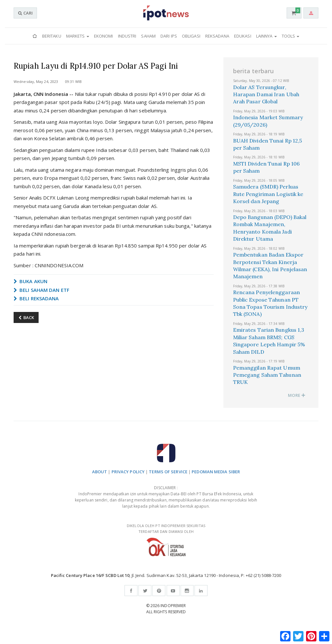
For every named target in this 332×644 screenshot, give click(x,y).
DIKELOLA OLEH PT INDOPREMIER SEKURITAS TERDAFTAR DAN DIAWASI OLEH (166, 540)
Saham (148, 36)
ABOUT (100, 472)
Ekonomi (104, 36)
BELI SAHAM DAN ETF (41, 290)
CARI (25, 13)
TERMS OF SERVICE (168, 472)
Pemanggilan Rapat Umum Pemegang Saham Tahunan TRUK (267, 375)
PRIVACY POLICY (128, 472)
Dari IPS (169, 36)
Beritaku (52, 36)
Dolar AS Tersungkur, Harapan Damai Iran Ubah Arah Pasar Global (266, 94)
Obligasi (191, 36)
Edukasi (243, 36)
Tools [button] (291, 36)
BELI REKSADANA (36, 298)
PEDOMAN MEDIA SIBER (216, 472)
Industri (127, 36)
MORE (297, 395)
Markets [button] (78, 36)
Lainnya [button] (267, 36)
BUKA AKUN (30, 281)
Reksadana (217, 36)
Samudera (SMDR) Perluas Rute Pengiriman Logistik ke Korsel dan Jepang (268, 194)
